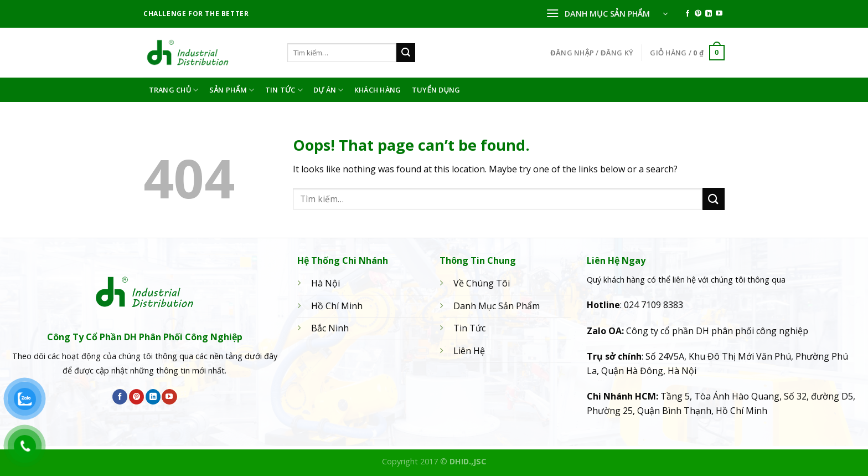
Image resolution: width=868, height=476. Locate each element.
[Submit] (406, 53)
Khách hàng (378, 90)
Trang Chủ (174, 90)
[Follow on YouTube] (719, 14)
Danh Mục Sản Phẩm (497, 306)
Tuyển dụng (436, 90)
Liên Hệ (469, 351)
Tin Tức (284, 90)
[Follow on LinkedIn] (709, 14)
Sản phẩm (232, 90)
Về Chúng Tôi (482, 283)
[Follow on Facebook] (688, 14)
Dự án (329, 90)
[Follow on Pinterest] (698, 14)
